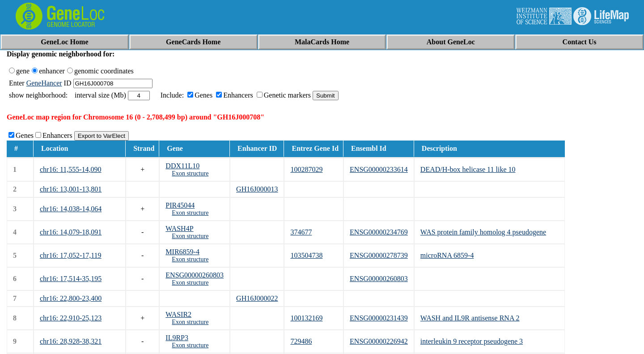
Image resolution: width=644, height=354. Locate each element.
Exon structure (190, 173)
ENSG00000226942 (379, 341)
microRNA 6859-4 (447, 255)
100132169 (306, 318)
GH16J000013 (257, 189)
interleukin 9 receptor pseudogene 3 (472, 341)
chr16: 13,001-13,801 (71, 189)
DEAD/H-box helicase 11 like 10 (468, 169)
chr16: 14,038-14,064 (71, 209)
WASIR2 (178, 314)
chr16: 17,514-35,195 (71, 279)
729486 (301, 341)
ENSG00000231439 (379, 318)
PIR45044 (180, 205)
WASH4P (179, 228)
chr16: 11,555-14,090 (71, 169)
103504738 (306, 255)
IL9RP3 (177, 338)
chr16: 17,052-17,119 (71, 255)
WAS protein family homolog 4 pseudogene (483, 232)
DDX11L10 (182, 166)
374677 (301, 232)
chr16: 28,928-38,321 (71, 341)
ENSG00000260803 (195, 275)
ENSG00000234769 (379, 232)
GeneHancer (44, 83)
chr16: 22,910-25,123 (71, 318)
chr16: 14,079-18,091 (71, 232)
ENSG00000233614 (379, 169)
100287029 (306, 169)
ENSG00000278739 (379, 255)
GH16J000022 (257, 298)
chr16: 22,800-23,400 (71, 298)
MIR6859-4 (182, 252)
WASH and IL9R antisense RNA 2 (470, 318)
